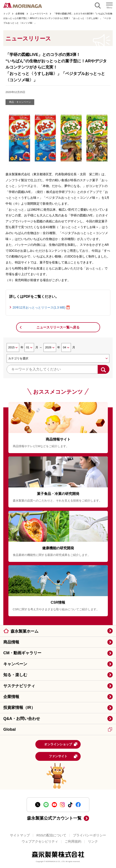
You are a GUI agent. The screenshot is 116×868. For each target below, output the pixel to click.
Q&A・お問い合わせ (22, 719)
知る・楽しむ (15, 675)
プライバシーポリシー (89, 835)
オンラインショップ (61, 744)
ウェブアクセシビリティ (40, 841)
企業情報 (11, 697)
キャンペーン (15, 664)
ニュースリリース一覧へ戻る (58, 327)
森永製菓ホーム (25, 631)
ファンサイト (63, 756)
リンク (93, 841)
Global (58, 729)
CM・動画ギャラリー (22, 653)
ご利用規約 (73, 841)
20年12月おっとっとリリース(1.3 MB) (39, 307)
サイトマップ (20, 835)
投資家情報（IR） (19, 708)
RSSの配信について (51, 835)
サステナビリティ (19, 686)
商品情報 (11, 642)
